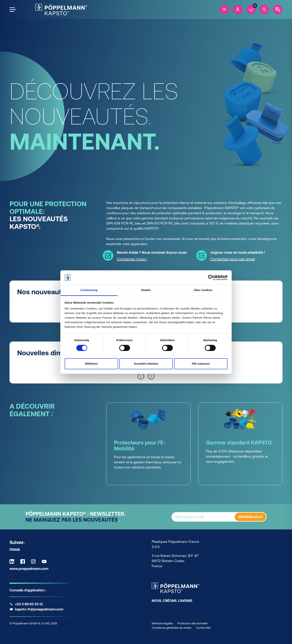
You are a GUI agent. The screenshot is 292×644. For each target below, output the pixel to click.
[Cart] (251, 10)
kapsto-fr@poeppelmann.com (39, 609)
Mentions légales (162, 623)
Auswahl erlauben (146, 364)
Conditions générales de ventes (172, 628)
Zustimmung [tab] (89, 290)
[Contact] (278, 10)
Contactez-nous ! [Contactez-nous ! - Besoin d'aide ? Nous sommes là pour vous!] (132, 259)
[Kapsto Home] (61, 10)
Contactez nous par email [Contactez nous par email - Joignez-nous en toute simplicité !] (233, 259)
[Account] (238, 10)
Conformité (203, 628)
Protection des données (192, 623)
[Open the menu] (13, 10)
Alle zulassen (201, 364)
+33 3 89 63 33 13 (29, 604)
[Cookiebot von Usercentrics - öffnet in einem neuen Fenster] (211, 277)
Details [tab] (146, 290)
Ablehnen (91, 364)
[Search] (264, 10)
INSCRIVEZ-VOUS (250, 517)
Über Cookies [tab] (203, 290)
